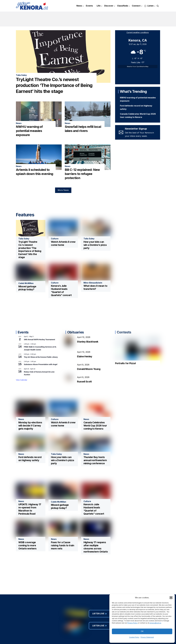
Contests (124, 332)
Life (99, 6)
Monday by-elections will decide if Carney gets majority (30, 426)
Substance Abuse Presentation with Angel (41, 364)
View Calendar (22, 380)
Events (89, 6)
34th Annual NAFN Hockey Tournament (39, 340)
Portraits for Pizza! (125, 363)
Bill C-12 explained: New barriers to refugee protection (82, 174)
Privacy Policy (132, 623)
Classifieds (123, 6)
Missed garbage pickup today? (27, 288)
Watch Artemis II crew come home (63, 243)
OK (142, 631)
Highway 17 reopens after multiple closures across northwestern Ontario (96, 547)
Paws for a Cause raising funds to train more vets (63, 545)
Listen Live (100, 614)
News (80, 6)
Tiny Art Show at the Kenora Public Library (41, 357)
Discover (110, 6)
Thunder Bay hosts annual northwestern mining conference (95, 460)
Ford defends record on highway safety (30, 459)
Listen (150, 6)
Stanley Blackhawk (88, 342)
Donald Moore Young (89, 369)
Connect (137, 6)
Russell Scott (84, 382)
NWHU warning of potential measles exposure (29, 131)
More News (63, 190)
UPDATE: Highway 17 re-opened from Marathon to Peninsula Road (30, 509)
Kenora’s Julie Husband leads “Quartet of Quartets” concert (61, 290)
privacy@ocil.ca (155, 623)
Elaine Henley (85, 356)
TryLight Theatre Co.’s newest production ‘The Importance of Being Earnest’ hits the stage (54, 85)
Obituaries (76, 332)
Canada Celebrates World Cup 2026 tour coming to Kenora (95, 426)
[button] (171, 598)
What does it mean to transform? (95, 287)
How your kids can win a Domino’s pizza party (95, 245)
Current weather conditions (138, 32)
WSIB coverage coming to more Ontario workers (27, 545)
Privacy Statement (147, 637)
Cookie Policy (134, 637)
